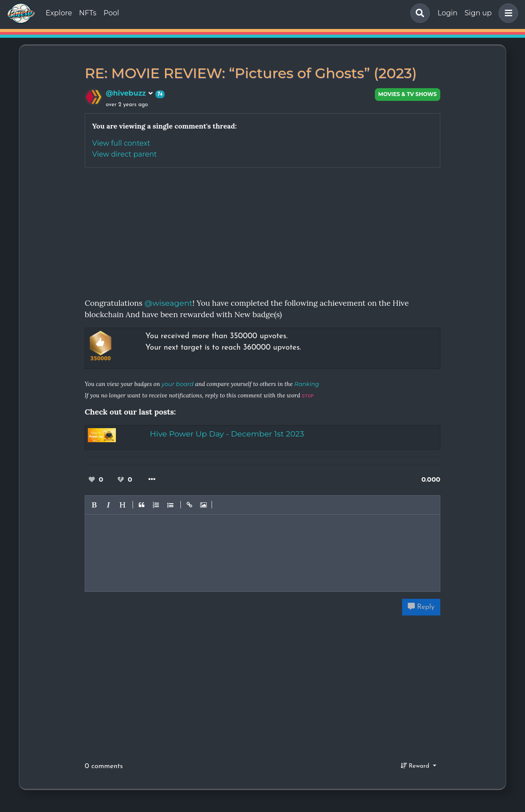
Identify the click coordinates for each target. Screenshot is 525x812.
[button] (507, 13)
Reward (416, 766)
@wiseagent (168, 303)
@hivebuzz (129, 93)
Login (448, 13)
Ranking (307, 384)
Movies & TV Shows (408, 94)
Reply (421, 607)
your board (178, 384)
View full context (121, 143)
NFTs (88, 13)
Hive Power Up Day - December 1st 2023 (227, 434)
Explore (59, 13)
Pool (111, 13)
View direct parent (124, 154)
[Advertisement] (262, 229)
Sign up (478, 13)
